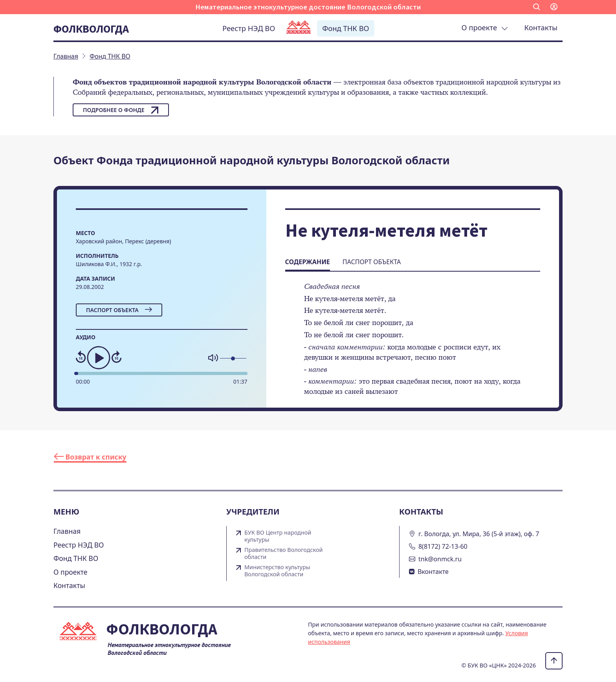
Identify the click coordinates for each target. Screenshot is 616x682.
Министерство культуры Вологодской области (277, 571)
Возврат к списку (90, 457)
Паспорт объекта (119, 310)
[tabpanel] (413, 344)
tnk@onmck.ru (440, 559)
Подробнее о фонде (121, 110)
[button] (537, 7)
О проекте (485, 27)
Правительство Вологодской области (283, 553)
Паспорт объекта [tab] (372, 262)
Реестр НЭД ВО (249, 28)
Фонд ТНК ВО (346, 28)
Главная (67, 531)
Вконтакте (433, 572)
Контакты (541, 27)
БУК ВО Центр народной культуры (278, 536)
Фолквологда (91, 29)
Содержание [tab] (308, 262)
